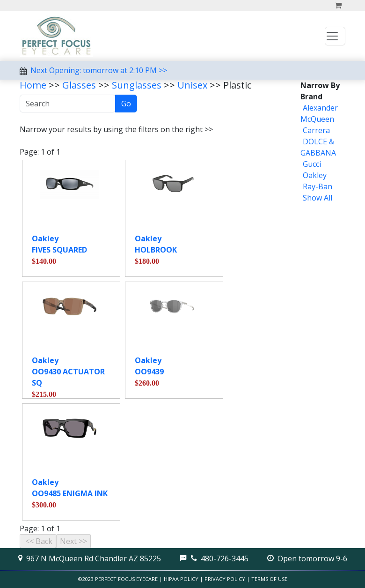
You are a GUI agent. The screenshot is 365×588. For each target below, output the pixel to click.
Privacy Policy (225, 579)
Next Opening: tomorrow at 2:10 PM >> (99, 70)
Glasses (79, 85)
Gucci (312, 164)
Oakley (315, 175)
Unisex (192, 85)
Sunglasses (137, 85)
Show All (318, 198)
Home (33, 85)
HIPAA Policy (181, 579)
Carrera (316, 130)
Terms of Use (269, 579)
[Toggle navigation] (335, 36)
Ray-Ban (318, 186)
